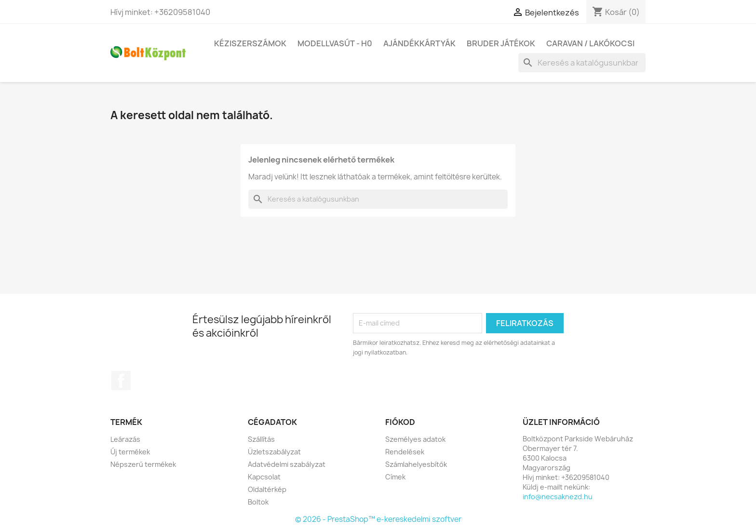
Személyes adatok (415, 439)
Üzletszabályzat (274, 452)
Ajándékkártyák (419, 43)
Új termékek (130, 452)
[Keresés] (582, 63)
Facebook (121, 381)
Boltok (258, 502)
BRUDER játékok (501, 43)
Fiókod (400, 422)
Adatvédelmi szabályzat (287, 464)
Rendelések (405, 452)
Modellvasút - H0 (335, 43)
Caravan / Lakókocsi (590, 43)
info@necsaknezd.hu (558, 497)
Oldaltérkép (267, 489)
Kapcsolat (264, 477)
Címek (395, 477)
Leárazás (125, 439)
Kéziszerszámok (250, 43)
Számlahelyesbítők (416, 464)
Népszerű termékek (143, 464)
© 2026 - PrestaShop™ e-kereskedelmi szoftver (378, 519)
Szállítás (261, 439)
